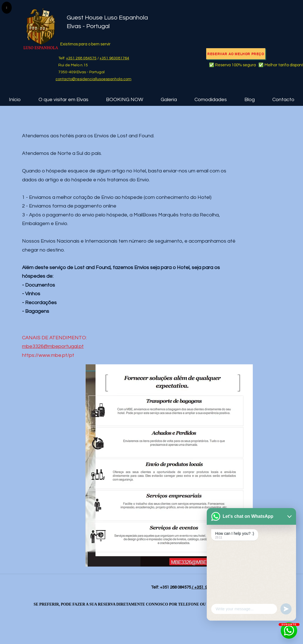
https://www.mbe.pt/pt (48, 355)
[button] (63, 100)
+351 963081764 (114, 58)
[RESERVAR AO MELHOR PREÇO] (236, 54)
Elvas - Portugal (88, 26)
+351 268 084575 (81, 58)
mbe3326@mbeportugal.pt (53, 346)
